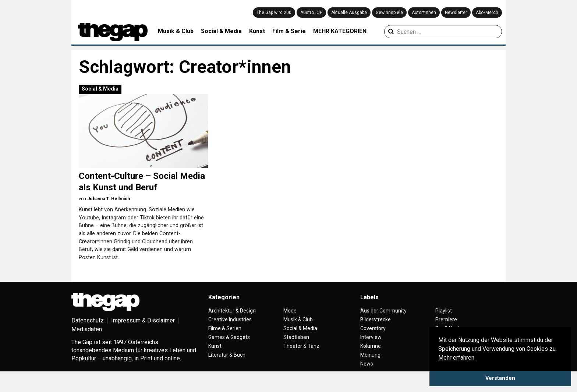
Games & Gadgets (229, 349)
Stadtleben (296, 349)
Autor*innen (424, 13)
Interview (371, 349)
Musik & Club (176, 31)
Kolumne (371, 358)
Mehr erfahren (456, 358)
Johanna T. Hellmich (109, 199)
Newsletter (456, 13)
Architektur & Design (232, 322)
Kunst (257, 31)
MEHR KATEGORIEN (340, 31)
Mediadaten (87, 341)
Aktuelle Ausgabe (349, 13)
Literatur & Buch (227, 367)
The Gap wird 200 (274, 13)
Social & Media (221, 31)
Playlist (444, 322)
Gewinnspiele (389, 13)
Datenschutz (88, 332)
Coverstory (373, 340)
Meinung (370, 367)
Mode (290, 322)
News (367, 375)
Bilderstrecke (376, 331)
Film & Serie (289, 31)
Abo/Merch (487, 13)
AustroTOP (311, 13)
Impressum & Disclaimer (143, 332)
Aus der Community (383, 322)
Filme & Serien (225, 340)
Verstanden (500, 378)
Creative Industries (230, 331)
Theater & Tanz (301, 358)
